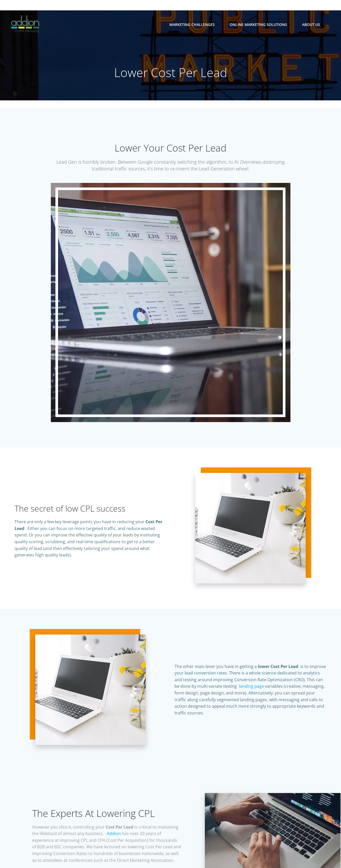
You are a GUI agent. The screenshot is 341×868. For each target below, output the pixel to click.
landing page (251, 697)
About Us (314, 25)
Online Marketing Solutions (261, 25)
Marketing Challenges (195, 25)
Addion (138, 848)
